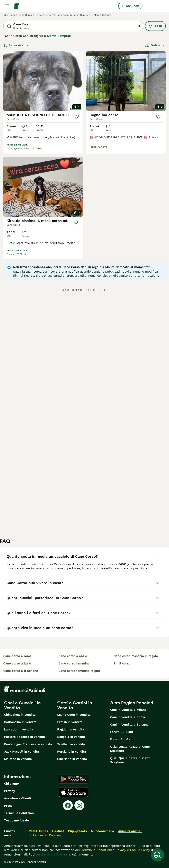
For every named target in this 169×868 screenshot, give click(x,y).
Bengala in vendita (71, 737)
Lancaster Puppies (47, 835)
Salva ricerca (16, 45)
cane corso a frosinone (21, 671)
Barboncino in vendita (20, 722)
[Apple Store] (74, 792)
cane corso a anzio (73, 656)
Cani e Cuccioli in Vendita (22, 705)
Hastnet (58, 831)
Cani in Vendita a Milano (128, 710)
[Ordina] (155, 45)
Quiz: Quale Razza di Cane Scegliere (130, 749)
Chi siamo (11, 784)
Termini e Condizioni (19, 813)
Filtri (155, 26)
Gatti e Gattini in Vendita (75, 705)
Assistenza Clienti (17, 798)
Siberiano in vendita (72, 759)
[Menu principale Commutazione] (7, 6)
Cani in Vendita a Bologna (129, 725)
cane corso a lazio (17, 663)
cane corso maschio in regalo (136, 656)
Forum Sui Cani (121, 732)
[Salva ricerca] (158, 855)
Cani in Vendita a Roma (128, 717)
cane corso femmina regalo (79, 671)
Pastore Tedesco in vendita (25, 737)
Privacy (10, 791)
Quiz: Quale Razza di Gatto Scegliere (130, 760)
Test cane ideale (17, 820)
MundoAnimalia (102, 831)
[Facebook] (68, 805)
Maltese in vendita (18, 759)
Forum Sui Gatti (122, 739)
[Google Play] (73, 779)
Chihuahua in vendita (20, 715)
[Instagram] (79, 805)
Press (8, 806)
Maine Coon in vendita (74, 715)
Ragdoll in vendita (71, 729)
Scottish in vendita (71, 744)
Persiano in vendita (72, 752)
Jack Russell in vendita (22, 752)
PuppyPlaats (77, 831)
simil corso (122, 663)
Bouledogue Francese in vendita (28, 744)
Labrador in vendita (19, 729)
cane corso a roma (17, 656)
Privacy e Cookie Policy (132, 850)
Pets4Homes (38, 831)
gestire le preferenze (51, 854)
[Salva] (77, 117)
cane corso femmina (74, 663)
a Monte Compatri (58, 36)
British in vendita (70, 722)
